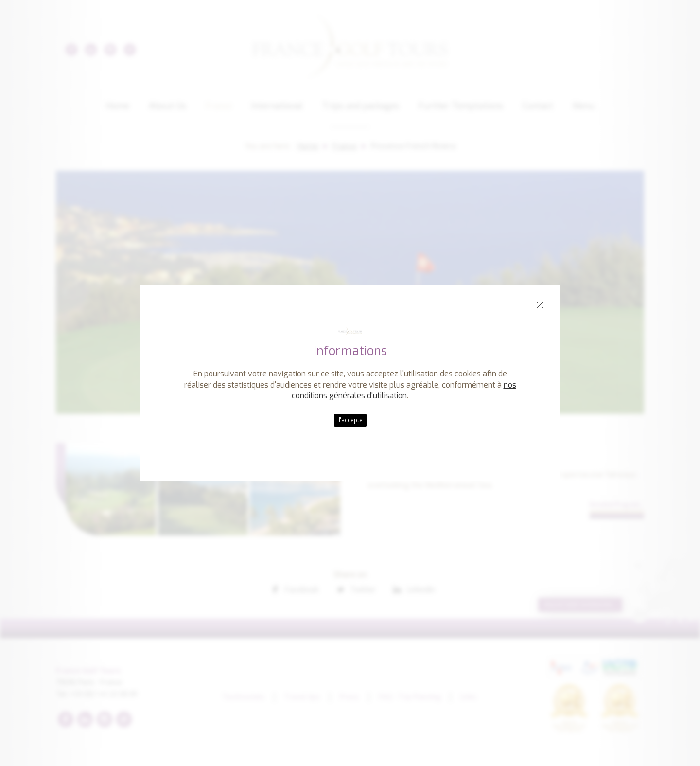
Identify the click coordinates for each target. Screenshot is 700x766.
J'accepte (350, 420)
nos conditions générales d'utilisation (404, 390)
